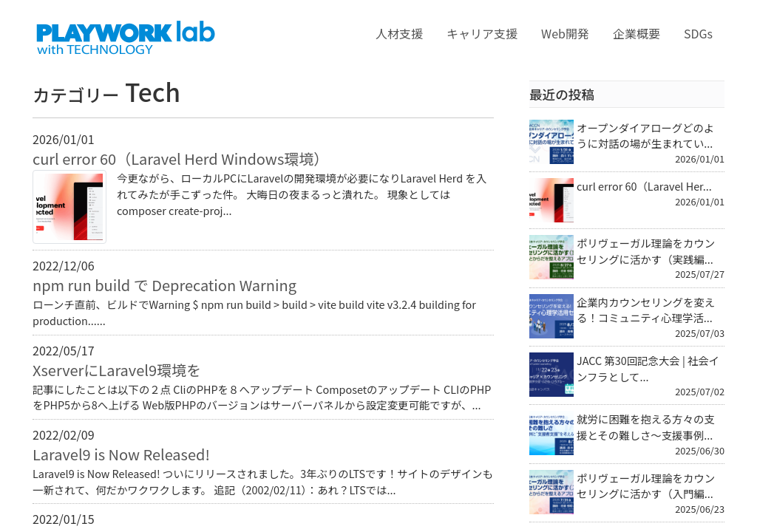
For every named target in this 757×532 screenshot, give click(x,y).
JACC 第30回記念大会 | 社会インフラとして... (648, 368)
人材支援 (399, 33)
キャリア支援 (482, 33)
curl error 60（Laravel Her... (644, 186)
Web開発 (565, 33)
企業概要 (637, 33)
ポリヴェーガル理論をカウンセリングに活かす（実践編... (646, 251)
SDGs (698, 33)
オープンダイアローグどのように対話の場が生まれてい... (645, 136)
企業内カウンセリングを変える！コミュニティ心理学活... (646, 310)
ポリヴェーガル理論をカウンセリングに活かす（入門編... (646, 486)
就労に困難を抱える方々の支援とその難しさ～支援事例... (646, 427)
